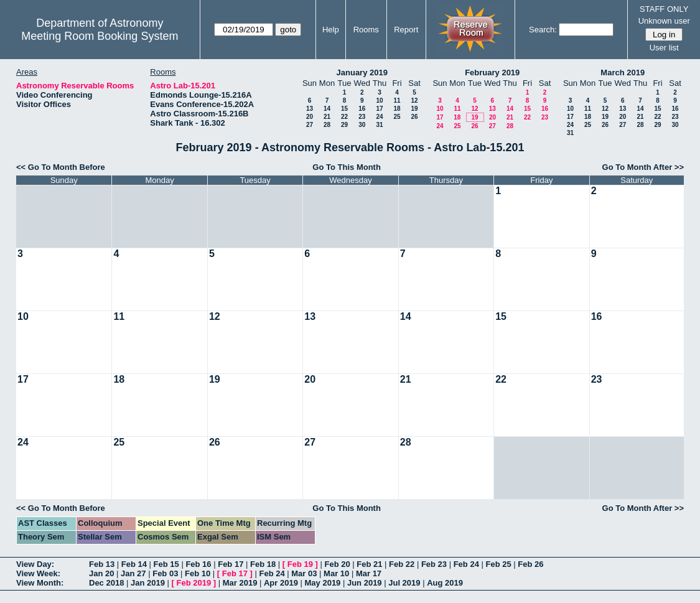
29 (344, 125)
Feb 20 (337, 564)
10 (379, 100)
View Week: (38, 573)
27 (310, 125)
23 (362, 117)
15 (344, 109)
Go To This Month (347, 167)
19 (414, 109)
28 (327, 125)
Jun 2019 (365, 583)
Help (331, 30)
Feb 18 (263, 564)
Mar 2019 (240, 583)
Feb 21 (369, 564)
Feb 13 (102, 564)
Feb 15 (166, 564)
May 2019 (323, 583)
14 (327, 109)
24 (379, 117)
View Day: (35, 564)
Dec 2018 (106, 583)
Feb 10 (198, 573)
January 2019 (362, 72)
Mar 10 (336, 573)
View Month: (40, 583)
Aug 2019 (445, 583)
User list (664, 48)
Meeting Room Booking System (100, 36)
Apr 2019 (281, 583)
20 (310, 117)
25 (397, 117)
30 (362, 125)
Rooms (366, 30)
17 (379, 109)
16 (362, 109)
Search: (543, 30)
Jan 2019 (148, 583)
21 (327, 117)
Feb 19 (300, 564)
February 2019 (492, 72)
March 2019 (623, 72)
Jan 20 (101, 573)
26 (414, 117)
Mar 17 (369, 573)
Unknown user (664, 21)
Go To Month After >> (643, 167)
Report (406, 30)
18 (397, 109)
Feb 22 (402, 564)
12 (414, 100)
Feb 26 (530, 564)
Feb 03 (165, 573)
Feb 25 (498, 564)
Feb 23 (434, 564)
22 (344, 117)
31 (379, 125)
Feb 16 (198, 564)
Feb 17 (231, 564)
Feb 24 (466, 564)
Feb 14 (134, 564)
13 (310, 109)
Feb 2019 (194, 583)
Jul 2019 (404, 583)
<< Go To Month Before (61, 167)
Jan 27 (133, 573)
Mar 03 (304, 573)
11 (397, 100)
